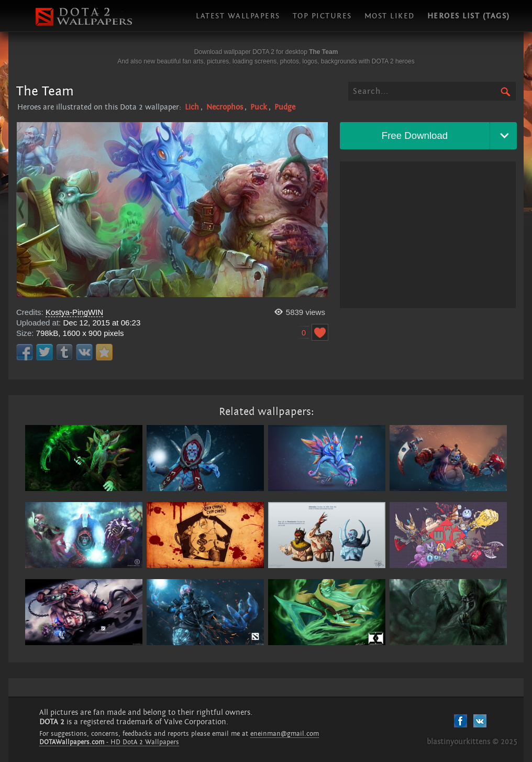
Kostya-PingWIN (74, 312)
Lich (192, 107)
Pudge (285, 107)
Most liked (390, 16)
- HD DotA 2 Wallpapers (109, 742)
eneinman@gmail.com (285, 734)
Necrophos (225, 107)
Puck (259, 107)
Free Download (415, 135)
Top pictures (322, 16)
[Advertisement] (428, 235)
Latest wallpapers (238, 16)
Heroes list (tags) (469, 16)
